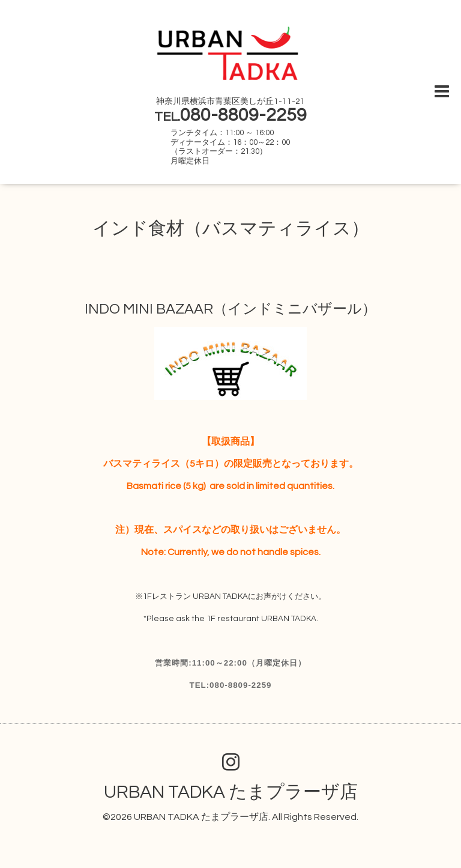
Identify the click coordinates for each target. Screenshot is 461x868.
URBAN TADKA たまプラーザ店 (231, 792)
